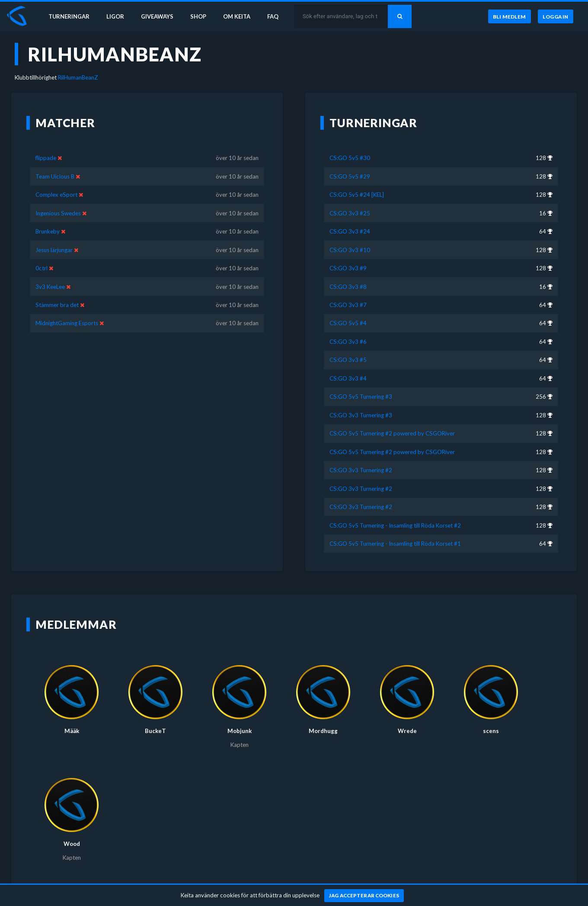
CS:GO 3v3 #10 (350, 250)
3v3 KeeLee (50, 287)
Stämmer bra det (57, 305)
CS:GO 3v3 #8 (348, 287)
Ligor (117, 16)
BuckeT (155, 731)
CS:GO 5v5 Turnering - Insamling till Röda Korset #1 (395, 544)
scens (491, 731)
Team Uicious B (55, 176)
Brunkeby (48, 231)
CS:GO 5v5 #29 (350, 176)
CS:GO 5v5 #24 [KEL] (357, 195)
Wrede (407, 731)
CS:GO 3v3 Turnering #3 (361, 415)
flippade (46, 158)
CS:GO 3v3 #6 (348, 342)
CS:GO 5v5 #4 (348, 323)
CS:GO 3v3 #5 (348, 360)
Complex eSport (56, 195)
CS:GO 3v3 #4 (348, 378)
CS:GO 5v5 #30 (350, 158)
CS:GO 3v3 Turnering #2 (361, 470)
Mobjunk (240, 731)
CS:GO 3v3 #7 (348, 305)
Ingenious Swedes (58, 213)
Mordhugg (323, 731)
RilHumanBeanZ (78, 77)
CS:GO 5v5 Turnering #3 (361, 397)
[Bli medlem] (509, 17)
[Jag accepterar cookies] (364, 896)
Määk (72, 731)
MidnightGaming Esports (67, 323)
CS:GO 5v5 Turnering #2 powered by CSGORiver (392, 433)
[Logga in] (556, 17)
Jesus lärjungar (54, 250)
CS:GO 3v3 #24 (350, 231)
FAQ (278, 16)
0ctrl (42, 268)
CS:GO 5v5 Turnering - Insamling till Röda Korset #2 (395, 525)
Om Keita (240, 16)
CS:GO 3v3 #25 (350, 213)
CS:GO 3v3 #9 (348, 268)
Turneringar (70, 16)
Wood (72, 844)
